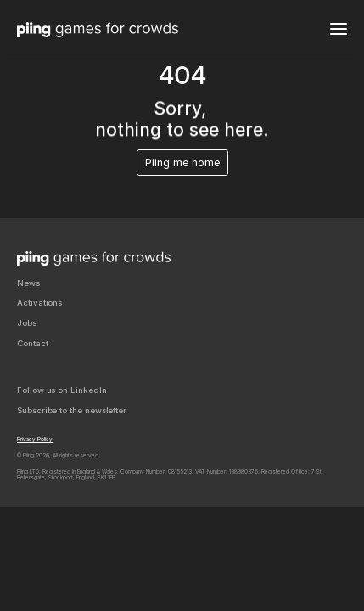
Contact (33, 343)
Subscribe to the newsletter (72, 410)
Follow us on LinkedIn (62, 390)
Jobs (27, 323)
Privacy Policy (35, 440)
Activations (39, 303)
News (28, 283)
